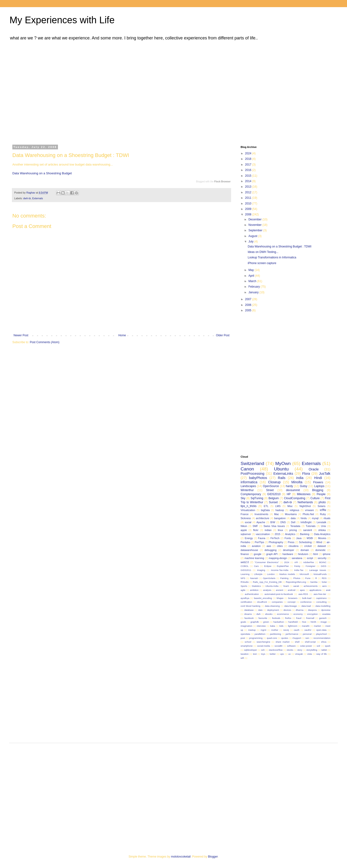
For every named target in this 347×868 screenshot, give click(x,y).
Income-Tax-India (280, 570)
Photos (297, 578)
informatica (249, 482)
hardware (288, 554)
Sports (244, 586)
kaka (273, 626)
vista (309, 654)
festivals (276, 618)
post (243, 638)
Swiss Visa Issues (274, 526)
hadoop (280, 510)
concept (292, 602)
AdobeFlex (309, 562)
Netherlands (305, 502)
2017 (249, 165)
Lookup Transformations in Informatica (272, 257)
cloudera (293, 546)
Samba (314, 582)
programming (256, 638)
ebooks (269, 614)
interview (261, 626)
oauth (297, 630)
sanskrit (307, 530)
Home (122, 335)
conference (306, 602)
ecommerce (283, 614)
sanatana (297, 558)
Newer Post (21, 335)
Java (299, 538)
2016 (249, 170)
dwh (259, 614)
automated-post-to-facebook (279, 594)
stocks (290, 650)
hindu (304, 518)
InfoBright (306, 522)
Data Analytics (322, 534)
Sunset (273, 502)
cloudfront (262, 602)
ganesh (323, 618)
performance (292, 634)
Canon (247, 469)
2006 (249, 305)
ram (307, 638)
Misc (290, 506)
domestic (321, 550)
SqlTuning (257, 498)
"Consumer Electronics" (267, 562)
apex (302, 590)
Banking (305, 534)
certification (246, 602)
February (254, 287)
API (296, 562)
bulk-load (307, 598)
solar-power (306, 646)
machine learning (254, 558)
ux (290, 654)
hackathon (279, 622)
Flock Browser (222, 182)
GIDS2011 (246, 570)
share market (283, 642)
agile (243, 590)
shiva (324, 642)
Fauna (262, 538)
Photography (276, 542)
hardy (289, 486)
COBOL (245, 566)
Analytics (290, 534)
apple (244, 530)
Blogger (213, 857)
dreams (248, 614)
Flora (306, 474)
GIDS (323, 566)
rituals (327, 518)
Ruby (323, 514)
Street (270, 490)
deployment (273, 610)
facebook (249, 618)
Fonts (288, 538)
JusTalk (325, 474)
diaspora (312, 610)
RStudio (245, 582)
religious (295, 510)
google (257, 554)
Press (291, 542)
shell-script (310, 642)
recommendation (322, 638)
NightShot (305, 506)
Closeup (274, 482)
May (252, 270)
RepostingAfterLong (296, 582)
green (266, 622)
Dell (293, 522)
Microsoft (304, 574)
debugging (271, 550)
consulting (321, 602)
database (249, 610)
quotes (285, 638)
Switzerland (252, 463)
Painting (284, 578)
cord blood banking (250, 606)
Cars (256, 566)
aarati (296, 586)
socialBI (279, 646)
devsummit (293, 490)
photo (322, 502)
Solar (324, 582)
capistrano (321, 598)
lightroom (292, 626)
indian (268, 530)
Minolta (297, 482)
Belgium (273, 498)
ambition (254, 590)
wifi (242, 658)
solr (318, 646)
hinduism (303, 554)
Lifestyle (258, 574)
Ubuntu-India (272, 586)
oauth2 (308, 630)
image (324, 622)
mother (275, 630)
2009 (249, 209)
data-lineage (291, 606)
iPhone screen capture (262, 263)
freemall (310, 618)
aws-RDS (303, 594)
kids (282, 626)
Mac (276, 514)
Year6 (286, 586)
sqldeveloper (251, 650)
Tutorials (311, 526)
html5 (313, 622)
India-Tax (299, 570)
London (271, 574)
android (292, 590)
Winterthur (247, 490)
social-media (264, 646)
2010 (249, 204)
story (300, 650)
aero (324, 586)
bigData (265, 510)
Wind (319, 542)
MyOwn (283, 463)
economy (298, 614)
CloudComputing (295, 498)
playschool (321, 634)
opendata (245, 634)
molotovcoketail (181, 857)
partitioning (275, 634)
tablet (324, 650)
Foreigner (311, 566)
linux (280, 530)
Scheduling (305, 542)
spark (328, 646)
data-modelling (323, 606)
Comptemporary (251, 494)
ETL (266, 506)
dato (260, 610)
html (315, 554)
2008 (249, 214)
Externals (38, 198)
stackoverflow (276, 650)
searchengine (263, 642)
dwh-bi (27, 198)
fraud (299, 618)
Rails (282, 478)
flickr (256, 530)
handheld (293, 622)
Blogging (318, 490)
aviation (256, 546)
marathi (306, 626)
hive (304, 622)
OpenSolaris (269, 578)
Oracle (314, 469)
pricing (293, 530)
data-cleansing (272, 606)
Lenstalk (321, 522)
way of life (322, 654)
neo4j (286, 630)
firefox (288, 618)
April (252, 276)
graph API (272, 554)
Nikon (244, 526)
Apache (261, 522)
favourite (263, 618)
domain (305, 550)
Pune (308, 578)
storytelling (312, 650)
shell (297, 642)
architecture (262, 518)
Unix (323, 526)
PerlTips (259, 542)
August (253, 236)
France (245, 514)
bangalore (280, 518)
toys (263, 654)
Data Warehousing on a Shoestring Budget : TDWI (280, 247)
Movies (322, 538)
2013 (249, 187)
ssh (263, 650)
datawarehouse (249, 550)
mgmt (263, 630)
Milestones (304, 494)
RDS (324, 578)
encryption (313, 614)
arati (328, 590)
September (256, 230)
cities (280, 546)
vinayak (299, 654)
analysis (267, 590)
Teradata (295, 526)
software (291, 646)
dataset (322, 546)
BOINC (323, 562)
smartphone (247, 646)
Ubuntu (281, 469)
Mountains (291, 514)
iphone (327, 554)
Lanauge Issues (318, 570)
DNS (283, 522)
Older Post (223, 335)
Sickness (246, 518)
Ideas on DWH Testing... (263, 252)
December (255, 219)
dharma (300, 610)
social (248, 522)
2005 (249, 310)
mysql (315, 518)
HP (289, 494)
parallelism (260, 634)
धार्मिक (323, 510)
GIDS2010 (274, 494)
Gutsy (304, 486)
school (248, 642)
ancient (280, 590)
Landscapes (248, 486)
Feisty (297, 566)
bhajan (280, 598)
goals (243, 622)
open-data (321, 630)
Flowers (318, 482)
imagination (246, 626)
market (317, 626)
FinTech (275, 538)
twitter (273, 654)
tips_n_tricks (249, 506)
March (253, 281)
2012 (249, 192)
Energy (249, 538)
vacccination (263, 534)
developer (288, 550)
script (310, 558)
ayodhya (245, 598)
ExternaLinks (283, 474)
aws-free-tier (320, 594)
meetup (252, 630)
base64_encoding (263, 598)
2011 (249, 198)
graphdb (254, 622)
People (321, 494)
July (251, 242)
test (255, 654)
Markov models (287, 574)
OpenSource (271, 486)
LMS (278, 506)
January (254, 292)
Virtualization (248, 510)
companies (277, 602)
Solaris (321, 506)
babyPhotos (258, 478)
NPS (243, 578)
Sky (243, 498)
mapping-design (278, 558)
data (293, 518)
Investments (261, 514)
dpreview (326, 610)
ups (282, 654)
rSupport (297, 638)
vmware (309, 510)
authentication (252, 594)
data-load (306, 606)
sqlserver (246, 534)
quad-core (272, 638)
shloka (322, 530)
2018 (249, 159)
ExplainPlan (283, 566)
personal (307, 634)
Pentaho (245, 542)
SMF (255, 526)
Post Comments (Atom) (45, 342)
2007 (249, 299)
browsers (293, 598)
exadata (326, 614)
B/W (273, 522)
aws (269, 546)
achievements (311, 586)
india (300, 478)
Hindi (318, 478)
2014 (249, 181)
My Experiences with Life (62, 20)
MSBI (310, 538)
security (322, 558)
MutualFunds (320, 574)
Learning (245, 574)
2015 (249, 176)
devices (287, 610)
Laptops (319, 486)
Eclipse (268, 566)
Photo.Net (308, 514)
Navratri (254, 578)
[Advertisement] (45, 92)
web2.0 (245, 562)
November (255, 225)
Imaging (261, 570)
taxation (245, 654)
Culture (315, 498)
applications (316, 590)
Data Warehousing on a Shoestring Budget (42, 173)
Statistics (256, 586)
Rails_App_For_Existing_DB (267, 582)
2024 (249, 153)
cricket (308, 546)
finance (245, 554)
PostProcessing (252, 474)
